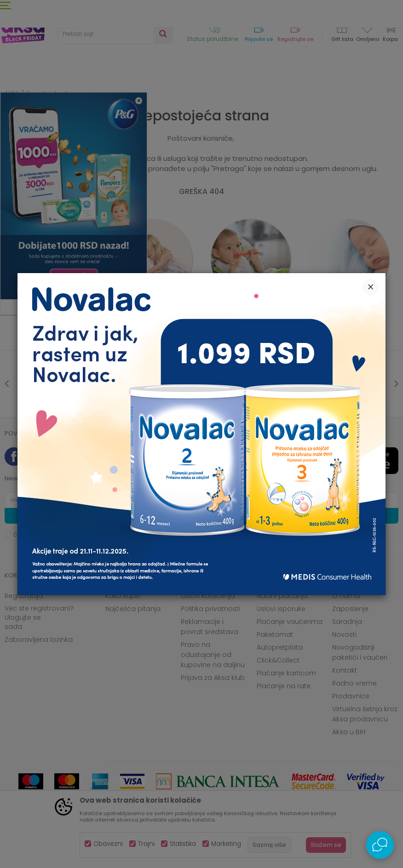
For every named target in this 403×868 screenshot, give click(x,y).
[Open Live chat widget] (380, 845)
